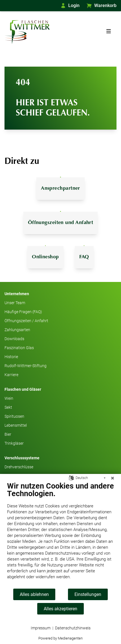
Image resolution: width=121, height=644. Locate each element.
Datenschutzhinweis (73, 628)
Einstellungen (88, 594)
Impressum (41, 628)
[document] (60, 535)
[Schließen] (113, 478)
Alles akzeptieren (60, 609)
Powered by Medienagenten (60, 638)
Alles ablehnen (34, 594)
